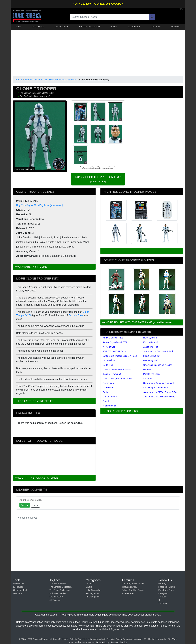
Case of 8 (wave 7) (112, 374)
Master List (19, 584)
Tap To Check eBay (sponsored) (35, 96)
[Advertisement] (98, 52)
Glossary (18, 593)
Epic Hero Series (58, 593)
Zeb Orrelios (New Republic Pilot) (159, 397)
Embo (106, 392)
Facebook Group (167, 587)
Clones (89, 584)
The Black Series (58, 584)
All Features (128, 593)
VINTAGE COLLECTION (89, 27)
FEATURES (156, 27)
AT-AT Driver (109, 347)
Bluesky (162, 584)
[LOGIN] (182, 9)
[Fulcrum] (182, 8)
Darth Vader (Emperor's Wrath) (118, 379)
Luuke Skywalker (151, 356)
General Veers (110, 397)
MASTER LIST (134, 27)
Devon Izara (109, 383)
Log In (35, 505)
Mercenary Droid (151, 360)
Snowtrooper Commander (156, 388)
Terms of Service (119, 642)
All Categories (93, 597)
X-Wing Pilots (92, 593)
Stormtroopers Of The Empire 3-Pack (161, 392)
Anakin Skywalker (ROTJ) (115, 342)
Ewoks (89, 587)
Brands (28, 80)
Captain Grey (76, 315)
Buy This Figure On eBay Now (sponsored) (40, 205)
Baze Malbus (109, 360)
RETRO (114, 27)
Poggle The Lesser (152, 374)
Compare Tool (20, 590)
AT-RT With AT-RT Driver (115, 351)
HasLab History (130, 587)
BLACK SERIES (62, 27)
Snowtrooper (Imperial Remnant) (159, 383)
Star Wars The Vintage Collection (60, 80)
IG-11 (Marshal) (151, 342)
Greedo (106, 401)
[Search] (152, 17)
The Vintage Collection (31, 93)
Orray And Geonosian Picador (158, 365)
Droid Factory (56, 597)
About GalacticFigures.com (110, 629)
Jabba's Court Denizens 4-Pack (158, 351)
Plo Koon (148, 370)
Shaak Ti (147, 379)
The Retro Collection (59, 590)
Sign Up (25, 505)
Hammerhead (109, 406)
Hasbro (38, 80)
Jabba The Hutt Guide (133, 590)
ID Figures (18, 587)
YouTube (163, 603)
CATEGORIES (38, 27)
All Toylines (55, 600)
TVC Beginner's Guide (133, 584)
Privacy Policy (102, 642)
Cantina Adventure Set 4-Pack (117, 370)
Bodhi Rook (108, 365)
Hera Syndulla (150, 338)
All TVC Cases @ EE (113, 338)
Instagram (163, 593)
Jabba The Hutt (151, 347)
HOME (19, 80)
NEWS (18, 27)
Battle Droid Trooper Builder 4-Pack (120, 356)
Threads (162, 597)
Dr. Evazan (108, 388)
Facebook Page (166, 590)
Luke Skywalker (93, 590)
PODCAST (176, 27)
